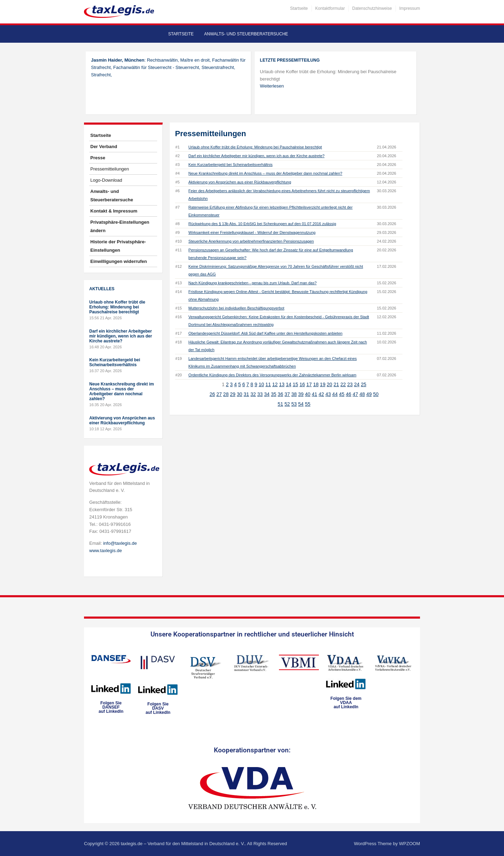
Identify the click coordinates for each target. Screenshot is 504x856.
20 (330, 384)
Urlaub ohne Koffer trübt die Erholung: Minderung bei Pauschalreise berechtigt (117, 307)
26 (212, 394)
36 (280, 394)
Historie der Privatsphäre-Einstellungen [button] (118, 246)
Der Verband (104, 147)
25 (364, 384)
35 (274, 394)
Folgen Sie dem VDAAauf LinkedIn (346, 703)
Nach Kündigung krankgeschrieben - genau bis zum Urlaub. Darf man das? (252, 283)
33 (260, 394)
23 (350, 384)
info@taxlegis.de (120, 543)
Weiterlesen (272, 86)
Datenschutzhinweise (372, 8)
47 (356, 394)
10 (261, 384)
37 (287, 394)
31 (246, 394)
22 (343, 384)
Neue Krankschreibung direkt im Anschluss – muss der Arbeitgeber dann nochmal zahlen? (122, 391)
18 (316, 384)
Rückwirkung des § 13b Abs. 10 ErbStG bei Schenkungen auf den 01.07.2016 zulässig (262, 224)
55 (308, 404)
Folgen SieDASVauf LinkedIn (158, 708)
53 (294, 404)
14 (289, 384)
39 (301, 394)
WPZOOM (409, 844)
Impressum (410, 8)
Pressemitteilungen (110, 169)
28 (226, 394)
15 (295, 384)
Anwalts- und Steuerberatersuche (246, 34)
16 (302, 384)
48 (362, 394)
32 (253, 394)
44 (335, 394)
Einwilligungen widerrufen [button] (119, 261)
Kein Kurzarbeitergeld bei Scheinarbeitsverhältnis (115, 362)
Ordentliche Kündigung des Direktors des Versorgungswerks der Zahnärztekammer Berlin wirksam (272, 375)
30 (240, 394)
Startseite (299, 8)
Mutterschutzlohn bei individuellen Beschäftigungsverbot (236, 308)
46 (349, 394)
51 (280, 404)
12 (275, 384)
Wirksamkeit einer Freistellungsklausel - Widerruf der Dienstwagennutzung (252, 232)
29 (233, 394)
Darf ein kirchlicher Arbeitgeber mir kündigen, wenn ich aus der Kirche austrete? (121, 336)
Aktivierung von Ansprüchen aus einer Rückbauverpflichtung (122, 420)
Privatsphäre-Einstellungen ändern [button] (120, 226)
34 (267, 394)
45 (342, 394)
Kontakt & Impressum (114, 211)
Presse (98, 158)
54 (301, 404)
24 (357, 384)
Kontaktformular (330, 8)
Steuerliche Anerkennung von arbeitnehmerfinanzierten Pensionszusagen (251, 241)
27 (219, 394)
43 (328, 394)
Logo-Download (106, 180)
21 (336, 384)
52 (287, 404)
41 (315, 394)
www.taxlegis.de (106, 551)
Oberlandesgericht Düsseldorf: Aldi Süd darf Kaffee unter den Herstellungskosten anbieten (265, 333)
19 (323, 384)
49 (369, 394)
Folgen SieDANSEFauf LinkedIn (111, 707)
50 (376, 394)
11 (268, 384)
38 (294, 394)
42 (321, 394)
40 (308, 394)
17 (309, 384)
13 (282, 384)
